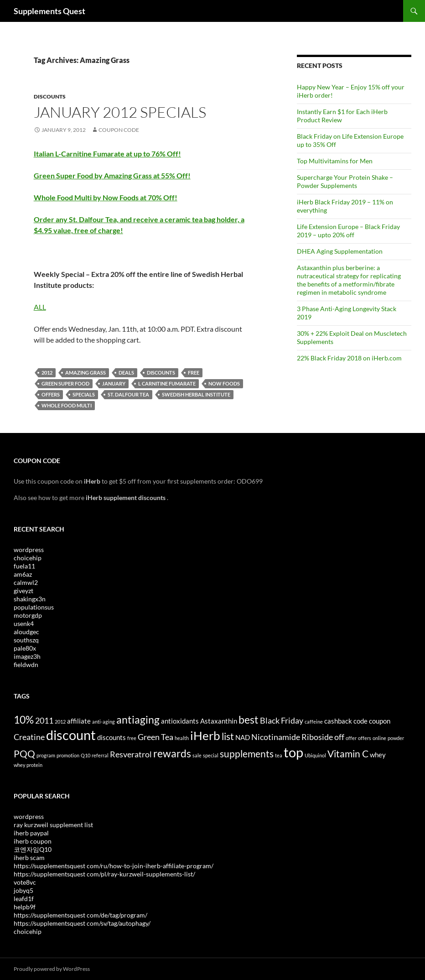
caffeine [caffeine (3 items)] (314, 722)
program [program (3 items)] (46, 755)
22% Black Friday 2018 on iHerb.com (349, 358)
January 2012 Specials (120, 112)
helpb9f (25, 907)
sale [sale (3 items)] (197, 755)
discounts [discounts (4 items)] (111, 737)
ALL (40, 307)
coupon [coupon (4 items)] (380, 721)
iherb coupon (33, 841)
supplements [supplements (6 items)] (247, 754)
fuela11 (24, 566)
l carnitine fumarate (167, 383)
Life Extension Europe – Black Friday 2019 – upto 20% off (348, 231)
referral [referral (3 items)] (100, 755)
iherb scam (29, 857)
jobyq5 (23, 890)
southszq (26, 640)
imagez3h (27, 656)
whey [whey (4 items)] (378, 755)
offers (51, 394)
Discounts (50, 96)
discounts (161, 373)
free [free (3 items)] (132, 738)
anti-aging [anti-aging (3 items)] (104, 722)
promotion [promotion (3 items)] (68, 755)
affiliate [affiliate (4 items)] (79, 721)
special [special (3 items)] (211, 755)
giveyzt (23, 591)
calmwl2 (26, 582)
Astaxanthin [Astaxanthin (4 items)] (219, 721)
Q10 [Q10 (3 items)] (86, 755)
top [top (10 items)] (293, 752)
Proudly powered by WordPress (52, 969)
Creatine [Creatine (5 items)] (29, 737)
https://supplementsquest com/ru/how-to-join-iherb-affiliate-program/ (114, 866)
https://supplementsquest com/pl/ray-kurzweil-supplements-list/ (104, 874)
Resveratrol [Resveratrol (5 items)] (131, 754)
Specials (84, 394)
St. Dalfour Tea (128, 394)
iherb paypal (31, 833)
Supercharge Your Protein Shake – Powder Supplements (345, 181)
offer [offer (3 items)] (351, 738)
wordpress (29, 550)
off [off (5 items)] (339, 737)
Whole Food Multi (67, 405)
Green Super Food (65, 383)
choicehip (28, 558)
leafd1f (24, 899)
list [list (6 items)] (228, 736)
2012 (47, 373)
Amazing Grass (86, 373)
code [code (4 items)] (360, 721)
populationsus (34, 607)
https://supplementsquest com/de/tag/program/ (80, 915)
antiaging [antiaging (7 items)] (138, 719)
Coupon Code (119, 130)
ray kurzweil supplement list (53, 825)
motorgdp (28, 615)
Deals (126, 373)
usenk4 (24, 623)
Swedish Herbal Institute (196, 394)
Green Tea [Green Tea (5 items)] (155, 737)
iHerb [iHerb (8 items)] (205, 735)
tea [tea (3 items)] (279, 755)
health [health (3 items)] (182, 738)
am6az (23, 574)
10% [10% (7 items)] (24, 719)
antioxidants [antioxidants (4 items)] (180, 721)
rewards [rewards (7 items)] (172, 753)
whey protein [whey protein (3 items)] (28, 765)
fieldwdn (26, 665)
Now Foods (224, 383)
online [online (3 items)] (379, 738)
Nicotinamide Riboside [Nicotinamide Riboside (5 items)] (292, 737)
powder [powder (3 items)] (396, 738)
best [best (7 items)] (249, 719)
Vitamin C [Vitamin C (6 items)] (348, 754)
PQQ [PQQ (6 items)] (24, 754)
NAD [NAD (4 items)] (243, 737)
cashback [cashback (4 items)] (338, 721)
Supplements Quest (49, 11)
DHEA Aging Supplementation (340, 251)
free (194, 373)
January (114, 383)
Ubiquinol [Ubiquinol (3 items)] (315, 755)
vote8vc (25, 882)
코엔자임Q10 (33, 849)
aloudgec (26, 632)
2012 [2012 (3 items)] (60, 722)
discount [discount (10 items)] (71, 735)
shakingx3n (30, 599)
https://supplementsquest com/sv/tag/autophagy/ (82, 923)
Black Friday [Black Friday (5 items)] (282, 720)
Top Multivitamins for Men (335, 161)
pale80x (25, 648)
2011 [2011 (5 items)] (44, 720)
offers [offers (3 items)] (365, 738)
